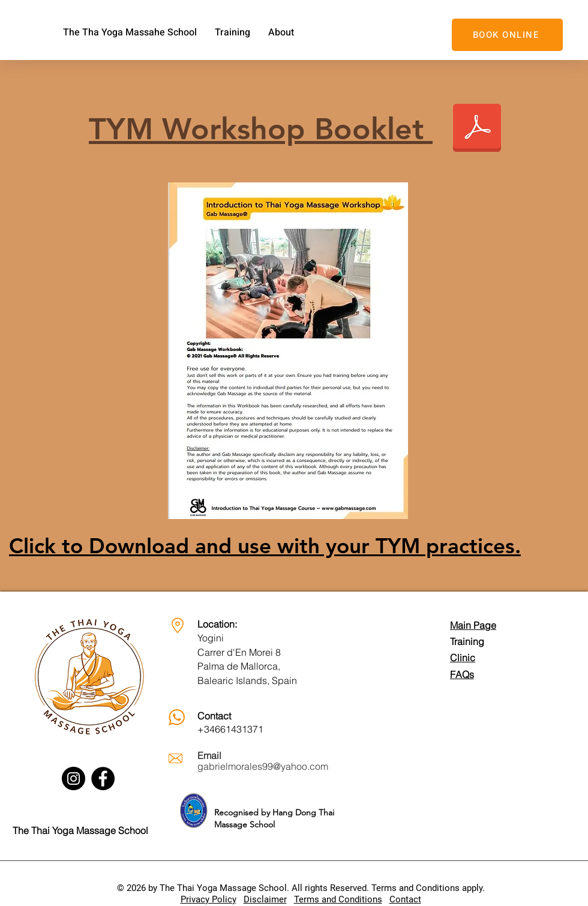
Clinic (463, 658)
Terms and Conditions (338, 899)
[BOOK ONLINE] (507, 35)
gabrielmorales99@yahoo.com (263, 766)
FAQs (462, 674)
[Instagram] (73, 778)
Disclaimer (265, 899)
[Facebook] (103, 778)
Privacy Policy (208, 899)
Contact (405, 899)
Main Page (473, 625)
